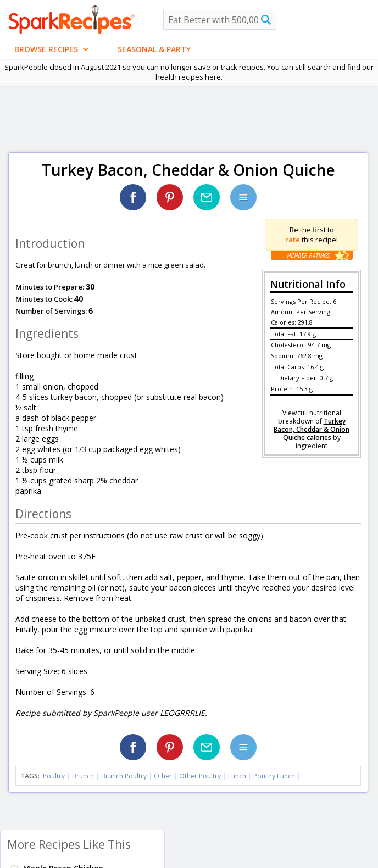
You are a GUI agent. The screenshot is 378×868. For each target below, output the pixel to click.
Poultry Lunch (274, 776)
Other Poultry (200, 776)
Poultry (54, 776)
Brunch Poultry (124, 776)
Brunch (83, 776)
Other (163, 776)
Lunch (237, 776)
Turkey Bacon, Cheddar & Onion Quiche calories (312, 429)
